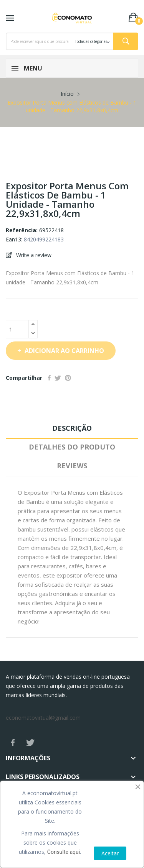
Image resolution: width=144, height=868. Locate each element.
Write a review (33, 255)
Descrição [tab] (72, 428)
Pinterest (68, 378)
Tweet (58, 378)
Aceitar (110, 853)
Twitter (30, 743)
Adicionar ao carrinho (64, 351)
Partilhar (49, 378)
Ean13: (14, 239)
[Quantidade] (17, 329)
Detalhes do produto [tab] (72, 447)
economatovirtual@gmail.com (43, 718)
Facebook (13, 743)
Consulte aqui (64, 852)
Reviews (72, 466)
